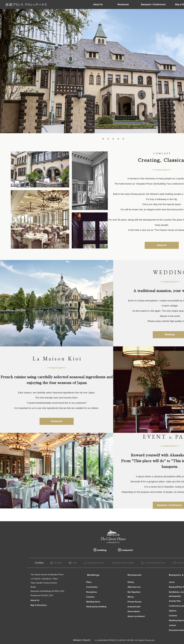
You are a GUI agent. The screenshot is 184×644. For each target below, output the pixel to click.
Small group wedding (96, 607)
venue (172, 582)
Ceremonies (92, 587)
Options (173, 611)
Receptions (92, 592)
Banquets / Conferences (154, 5)
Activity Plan (175, 601)
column (172, 625)
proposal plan (134, 607)
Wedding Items (93, 602)
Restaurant (123, 5)
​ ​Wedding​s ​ (93, 575)
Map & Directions (39, 605)
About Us (98, 5)
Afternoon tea (134, 587)
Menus (131, 597)
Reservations (134, 611)
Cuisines (90, 597)
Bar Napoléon (135, 592)
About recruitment (136, 616)
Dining (131, 582)
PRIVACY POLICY (82, 640)
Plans (89, 582)
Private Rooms (135, 602)
